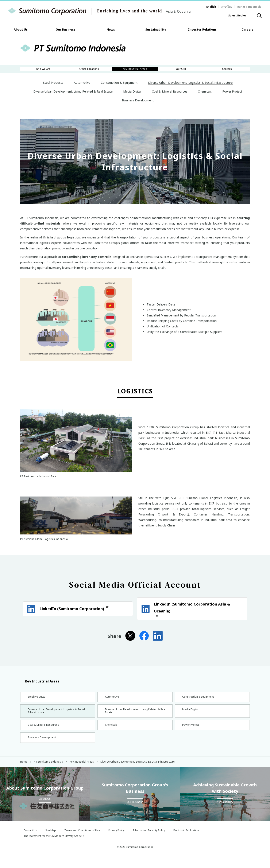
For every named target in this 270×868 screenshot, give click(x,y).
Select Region (237, 15)
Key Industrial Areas (40, 686)
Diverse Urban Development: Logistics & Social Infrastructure (55, 718)
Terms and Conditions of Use (82, 842)
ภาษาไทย (227, 7)
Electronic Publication (186, 842)
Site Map (51, 842)
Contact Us (30, 842)
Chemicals (111, 734)
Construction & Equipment (200, 702)
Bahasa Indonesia (249, 7)
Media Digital (190, 716)
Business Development (43, 748)
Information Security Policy (149, 842)
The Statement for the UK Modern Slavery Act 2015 (54, 847)
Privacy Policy (116, 842)
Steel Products (37, 702)
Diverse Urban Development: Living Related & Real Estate (134, 718)
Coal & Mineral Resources (45, 734)
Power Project (191, 734)
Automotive (112, 702)
